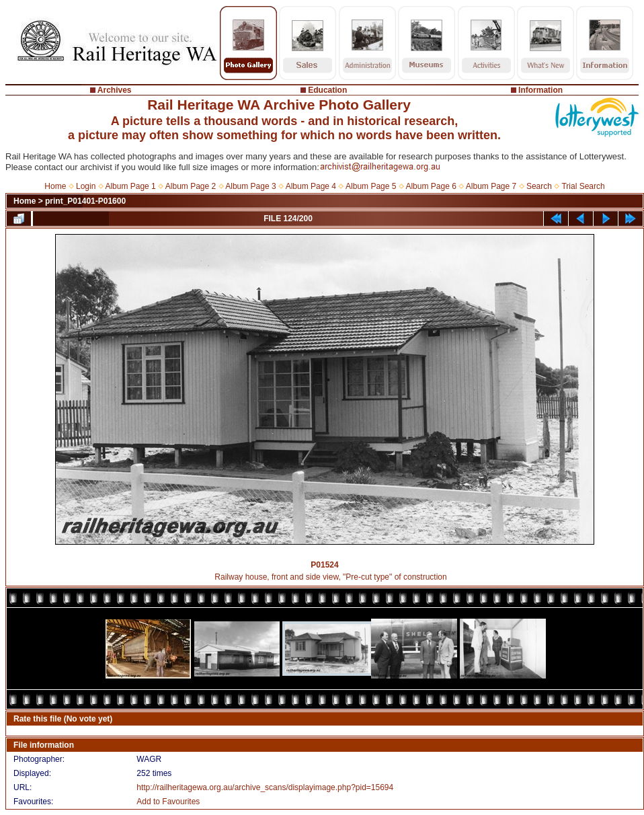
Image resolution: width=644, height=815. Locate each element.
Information (540, 90)
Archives (115, 90)
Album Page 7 (491, 186)
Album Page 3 (250, 186)
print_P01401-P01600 (85, 201)
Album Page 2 (191, 186)
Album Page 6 (431, 186)
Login (86, 186)
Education (327, 90)
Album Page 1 (130, 186)
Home (55, 186)
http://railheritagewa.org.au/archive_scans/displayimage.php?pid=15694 (265, 787)
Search (539, 186)
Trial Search (583, 186)
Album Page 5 (371, 186)
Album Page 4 (311, 186)
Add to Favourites (168, 802)
